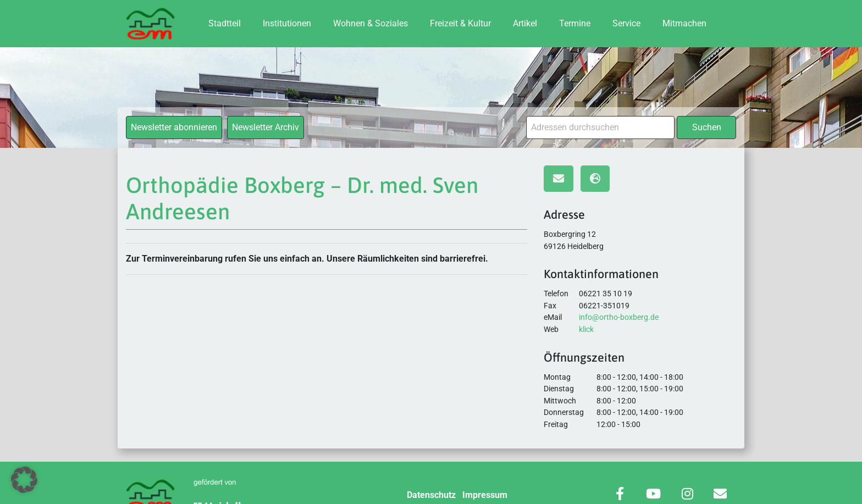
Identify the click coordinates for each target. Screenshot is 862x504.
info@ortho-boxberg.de (619, 317)
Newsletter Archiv (266, 127)
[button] (24, 480)
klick (586, 329)
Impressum (485, 495)
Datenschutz (431, 495)
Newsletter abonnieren (174, 127)
